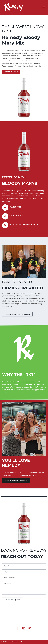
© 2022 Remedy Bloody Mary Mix (12, 642)
